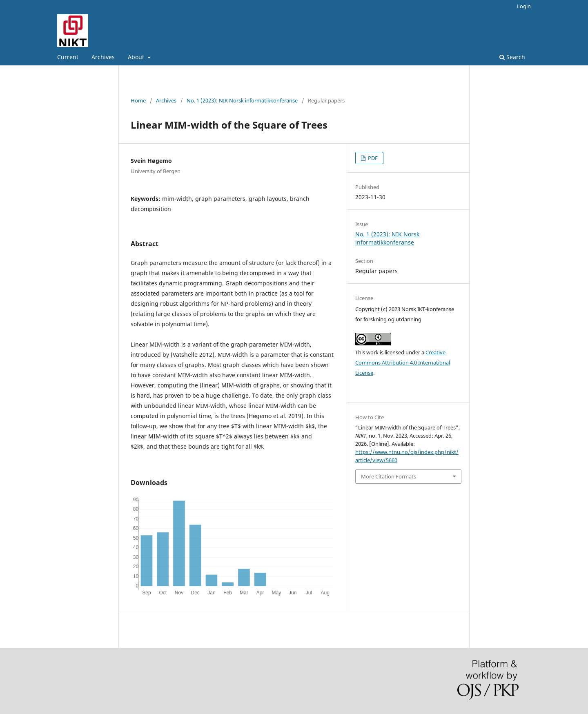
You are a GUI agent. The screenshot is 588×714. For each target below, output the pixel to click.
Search (512, 57)
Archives (103, 57)
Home (138, 100)
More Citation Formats (389, 476)
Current (68, 57)
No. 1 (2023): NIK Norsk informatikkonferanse (242, 100)
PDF (372, 158)
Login (524, 6)
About (137, 57)
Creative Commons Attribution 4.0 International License (403, 363)
